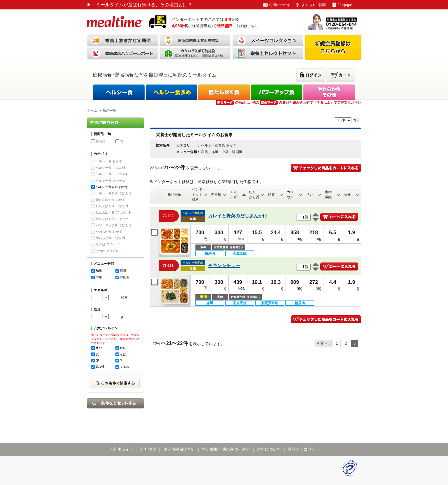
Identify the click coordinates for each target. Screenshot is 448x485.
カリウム (290, 195)
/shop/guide (347, 5)
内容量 (216, 195)
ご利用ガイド (121, 449)
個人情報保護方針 (179, 449)
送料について (269, 449)
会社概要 (148, 449)
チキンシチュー (224, 265)
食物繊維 (328, 195)
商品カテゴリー (302, 449)
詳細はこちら (247, 26)
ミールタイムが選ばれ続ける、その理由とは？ (139, 5)
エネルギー (235, 195)
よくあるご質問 (314, 5)
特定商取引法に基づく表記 (226, 449)
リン (309, 195)
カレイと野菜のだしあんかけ (238, 216)
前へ (325, 343)
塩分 (347, 195)
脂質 (271, 195)
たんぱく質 (254, 195)
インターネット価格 (199, 195)
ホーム (92, 111)
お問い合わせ (279, 5)
